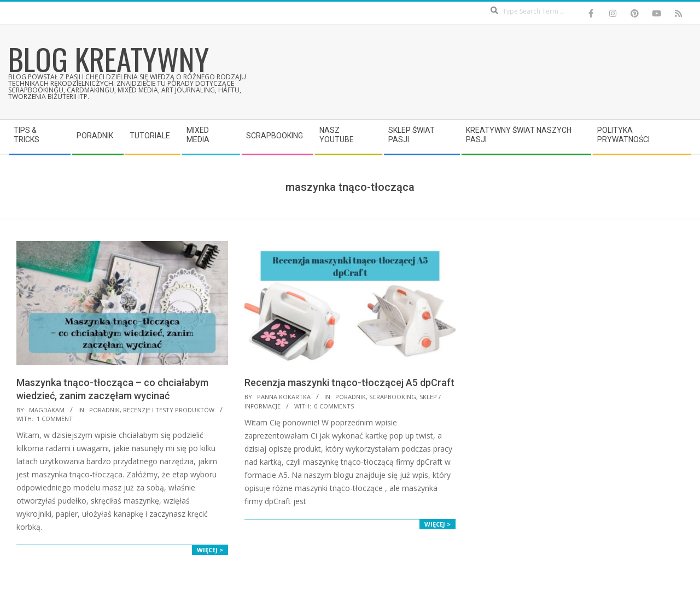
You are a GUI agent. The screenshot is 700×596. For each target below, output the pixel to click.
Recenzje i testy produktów (169, 410)
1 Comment (55, 419)
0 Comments (334, 406)
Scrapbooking (393, 397)
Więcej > (210, 550)
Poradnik (104, 410)
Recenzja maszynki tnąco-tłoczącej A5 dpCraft (349, 382)
